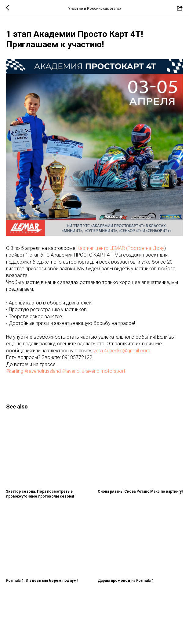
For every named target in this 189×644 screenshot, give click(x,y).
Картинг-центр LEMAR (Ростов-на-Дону (120, 248)
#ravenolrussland (43, 371)
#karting (15, 371)
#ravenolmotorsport (104, 371)
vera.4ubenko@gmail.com (122, 351)
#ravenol (71, 371)
